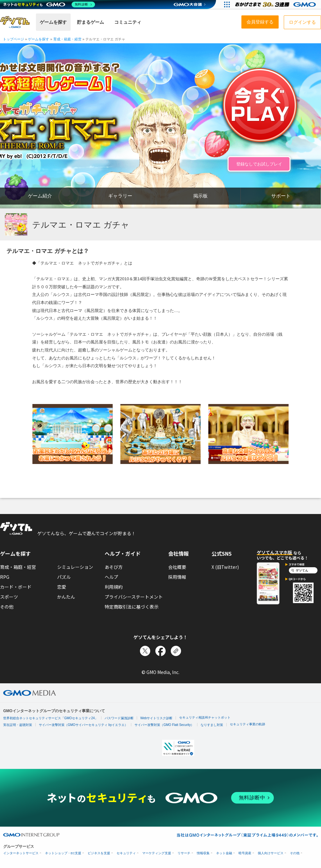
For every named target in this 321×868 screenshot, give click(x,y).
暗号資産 (245, 853)
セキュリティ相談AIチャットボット (205, 717)
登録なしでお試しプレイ (259, 164)
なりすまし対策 (212, 725)
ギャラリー (120, 196)
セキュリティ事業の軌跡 (247, 724)
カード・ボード (16, 587)
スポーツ (9, 597)
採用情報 (177, 577)
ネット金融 (224, 853)
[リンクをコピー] (176, 651)
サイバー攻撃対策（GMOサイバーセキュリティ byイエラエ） (83, 725)
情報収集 (203, 853)
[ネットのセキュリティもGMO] (49, 4)
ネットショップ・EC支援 (63, 853)
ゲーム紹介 (40, 196)
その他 (7, 607)
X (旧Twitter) (225, 567)
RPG (5, 577)
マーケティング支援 (157, 853)
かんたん (66, 597)
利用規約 (114, 587)
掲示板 (200, 196)
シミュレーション (75, 567)
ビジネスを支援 (99, 853)
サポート (281, 196)
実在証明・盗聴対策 (18, 725)
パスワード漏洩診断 (119, 718)
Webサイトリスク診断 (156, 718)
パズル (64, 577)
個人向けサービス (271, 853)
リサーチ (184, 853)
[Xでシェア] (145, 651)
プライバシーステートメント (134, 597)
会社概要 (177, 567)
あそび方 (114, 567)
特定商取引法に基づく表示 (132, 607)
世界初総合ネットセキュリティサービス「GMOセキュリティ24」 (51, 718)
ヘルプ (111, 577)
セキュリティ (126, 853)
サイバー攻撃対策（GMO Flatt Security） (164, 725)
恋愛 (62, 587)
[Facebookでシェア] (160, 651)
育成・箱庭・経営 (18, 567)
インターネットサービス (21, 853)
